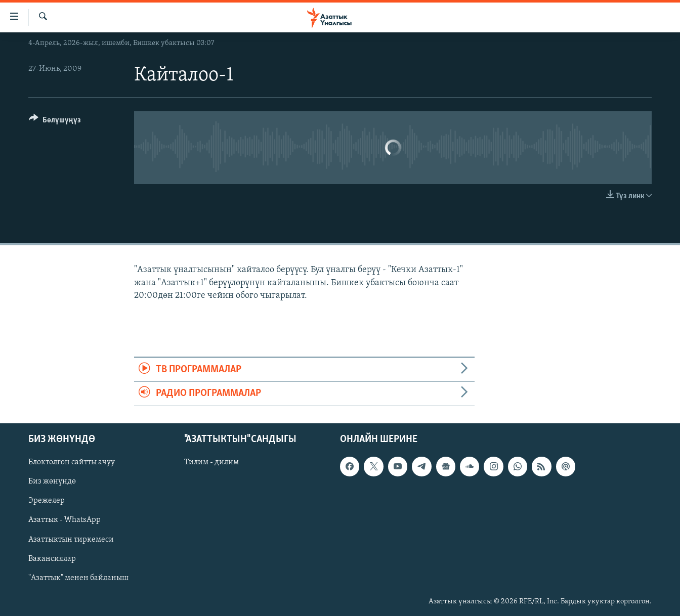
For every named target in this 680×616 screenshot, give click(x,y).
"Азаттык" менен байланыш (78, 578)
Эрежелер (47, 501)
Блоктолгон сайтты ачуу (72, 462)
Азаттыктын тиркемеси (71, 539)
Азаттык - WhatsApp (65, 520)
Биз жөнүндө (52, 481)
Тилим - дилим (211, 462)
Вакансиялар (52, 558)
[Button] (55, 122)
